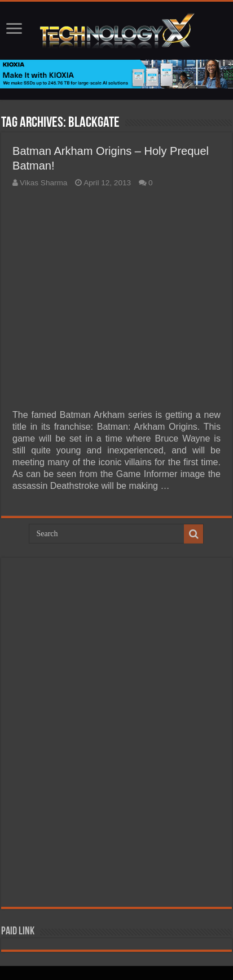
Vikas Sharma (43, 183)
